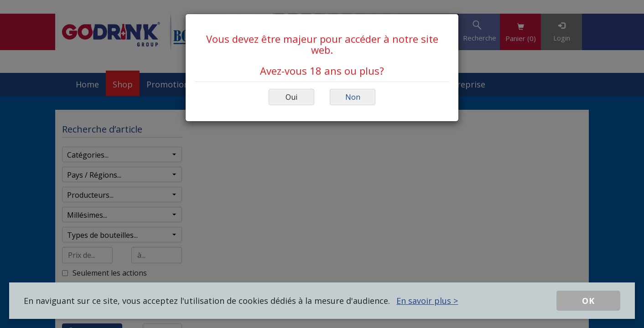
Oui (291, 97)
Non (353, 97)
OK (588, 301)
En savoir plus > (427, 301)
